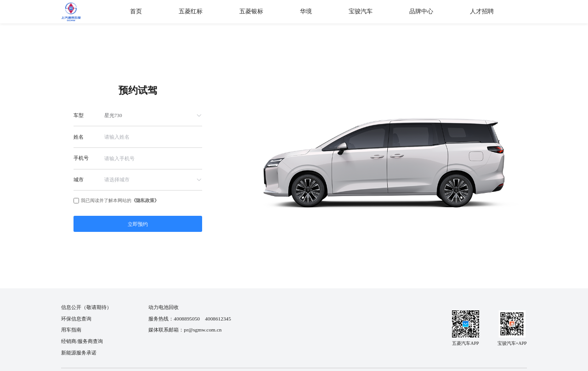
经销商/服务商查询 (82, 341)
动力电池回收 (164, 307)
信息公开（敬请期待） (86, 307)
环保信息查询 (76, 319)
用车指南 (71, 330)
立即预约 (138, 224)
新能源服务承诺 (79, 353)
